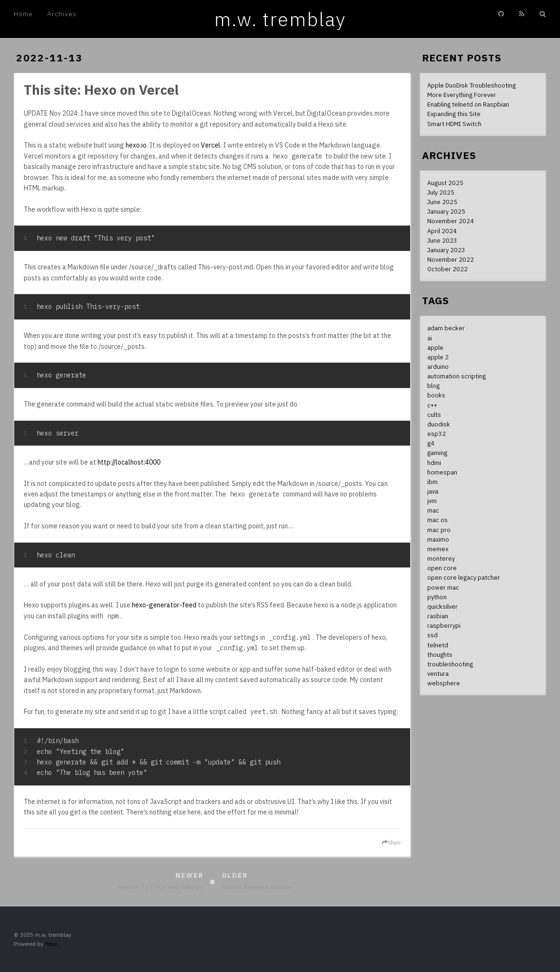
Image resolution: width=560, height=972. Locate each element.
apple (435, 347)
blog (433, 386)
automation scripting (457, 376)
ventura (438, 674)
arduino (438, 367)
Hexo (51, 944)
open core (442, 568)
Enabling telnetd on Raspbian (468, 104)
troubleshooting (450, 664)
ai (430, 338)
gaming (437, 453)
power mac (443, 587)
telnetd (438, 645)
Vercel (211, 145)
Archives (62, 14)
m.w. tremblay (280, 19)
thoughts (440, 655)
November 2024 (451, 221)
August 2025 (445, 183)
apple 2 (438, 357)
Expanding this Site (454, 114)
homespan (442, 472)
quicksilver (442, 606)
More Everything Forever (462, 95)
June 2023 (442, 240)
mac (433, 510)
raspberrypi (444, 625)
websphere (444, 683)
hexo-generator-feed (164, 605)
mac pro (439, 530)
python (437, 597)
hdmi (434, 463)
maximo (438, 539)
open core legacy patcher (464, 577)
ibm (432, 482)
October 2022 (447, 269)
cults (434, 415)
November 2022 (451, 259)
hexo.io (136, 145)
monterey (441, 558)
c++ (432, 405)
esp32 (437, 434)
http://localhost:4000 (129, 462)
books (436, 395)
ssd (432, 635)
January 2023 (446, 250)
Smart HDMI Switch (454, 124)
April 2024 (442, 231)
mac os (437, 520)
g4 (431, 443)
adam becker (446, 328)
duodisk (439, 424)
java (433, 491)
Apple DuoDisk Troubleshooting (472, 85)
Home (23, 14)
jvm (432, 501)
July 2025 (441, 192)
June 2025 (442, 202)
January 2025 (446, 211)
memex (438, 549)
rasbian (438, 616)
